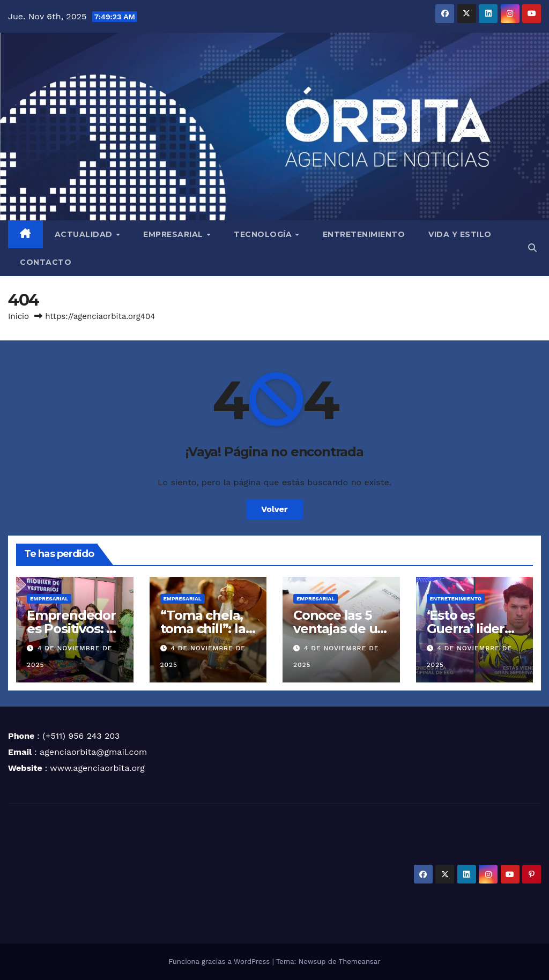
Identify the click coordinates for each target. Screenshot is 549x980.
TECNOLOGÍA (264, 234)
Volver (274, 509)
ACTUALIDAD (85, 234)
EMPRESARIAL (174, 234)
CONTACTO (46, 262)
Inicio (18, 316)
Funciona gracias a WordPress (220, 962)
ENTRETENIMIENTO (364, 234)
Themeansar (360, 962)
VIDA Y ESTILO (460, 234)
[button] (532, 248)
